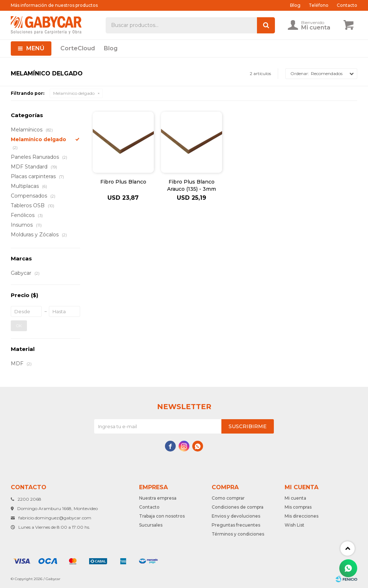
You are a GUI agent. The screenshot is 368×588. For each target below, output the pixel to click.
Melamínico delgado (74, 93)
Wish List (295, 525)
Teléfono (319, 5)
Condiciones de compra (238, 507)
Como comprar (228, 498)
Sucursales (151, 525)
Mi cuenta (295, 498)
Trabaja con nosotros (162, 516)
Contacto (347, 5)
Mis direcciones (302, 516)
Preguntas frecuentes (236, 525)
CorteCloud (78, 48)
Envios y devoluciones (236, 516)
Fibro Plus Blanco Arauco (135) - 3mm (192, 185)
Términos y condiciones (238, 534)
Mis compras (298, 507)
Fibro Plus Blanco (123, 182)
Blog (111, 48)
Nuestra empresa (158, 498)
